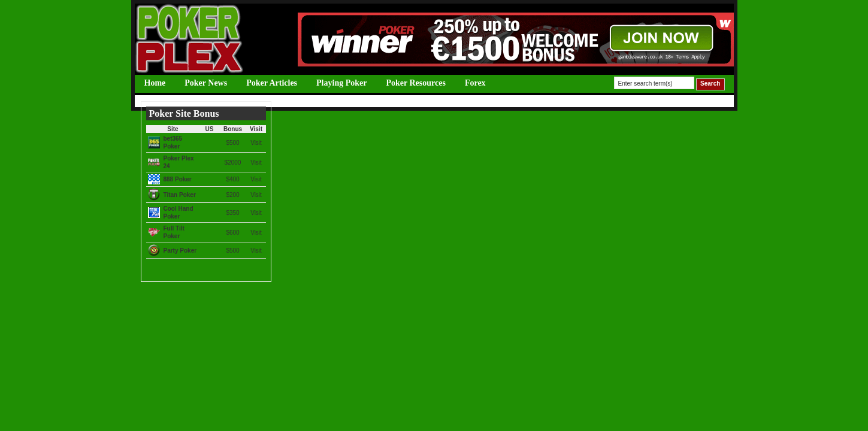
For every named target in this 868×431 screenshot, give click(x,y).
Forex (475, 83)
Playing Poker (341, 83)
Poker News (206, 83)
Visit (256, 143)
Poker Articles (272, 83)
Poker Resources (415, 83)
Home (155, 83)
